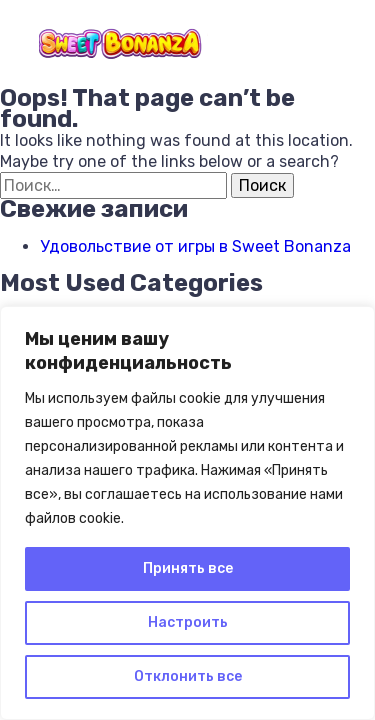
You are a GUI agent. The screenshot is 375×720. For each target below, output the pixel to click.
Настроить (188, 622)
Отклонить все (188, 676)
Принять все (188, 568)
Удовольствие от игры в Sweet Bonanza (195, 246)
